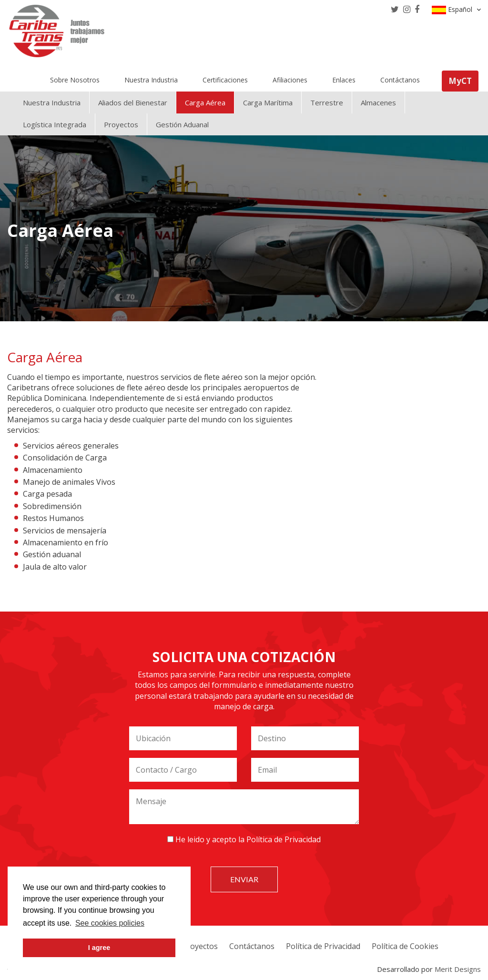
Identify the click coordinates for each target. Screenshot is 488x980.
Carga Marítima (268, 102)
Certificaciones (225, 80)
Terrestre (327, 102)
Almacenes (378, 102)
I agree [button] (99, 948)
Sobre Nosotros (75, 80)
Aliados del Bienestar (133, 102)
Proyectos (121, 124)
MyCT (460, 81)
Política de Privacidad (284, 839)
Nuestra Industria (151, 80)
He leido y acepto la (244, 839)
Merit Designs (458, 969)
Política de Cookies (405, 946)
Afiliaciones (290, 80)
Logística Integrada (55, 124)
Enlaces (344, 80)
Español (456, 10)
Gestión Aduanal (182, 124)
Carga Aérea (205, 102)
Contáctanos (400, 80)
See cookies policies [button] (110, 923)
